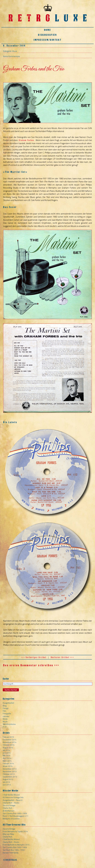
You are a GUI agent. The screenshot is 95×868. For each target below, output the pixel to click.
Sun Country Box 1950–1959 (15, 813)
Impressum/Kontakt (47, 40)
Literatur (6, 716)
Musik (15, 51)
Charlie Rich (7, 808)
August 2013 (8, 779)
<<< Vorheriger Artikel (34, 657)
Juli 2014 (6, 750)
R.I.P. (5, 727)
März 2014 (7, 761)
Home (47, 30)
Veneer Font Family (11, 853)
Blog (5, 706)
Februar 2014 (8, 763)
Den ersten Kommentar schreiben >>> (31, 665)
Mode (5, 719)
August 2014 (8, 748)
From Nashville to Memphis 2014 (16, 845)
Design (6, 708)
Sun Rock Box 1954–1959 (14, 850)
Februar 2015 (8, 737)
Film (4, 711)
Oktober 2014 (9, 745)
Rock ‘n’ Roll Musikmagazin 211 (16, 816)
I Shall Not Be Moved (11, 795)
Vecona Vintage (9, 805)
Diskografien (47, 35)
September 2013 (10, 777)
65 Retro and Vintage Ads (13, 797)
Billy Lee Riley (8, 834)
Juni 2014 (7, 753)
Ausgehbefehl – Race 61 (13, 800)
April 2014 (7, 758)
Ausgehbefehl (8, 703)
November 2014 (10, 742)
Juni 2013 (7, 785)
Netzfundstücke (9, 724)
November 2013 (10, 771)
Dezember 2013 (10, 769)
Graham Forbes (27, 140)
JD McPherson (9, 811)
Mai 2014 (7, 755)
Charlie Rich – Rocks (11, 803)
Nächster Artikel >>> (62, 657)
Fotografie (7, 713)
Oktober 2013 (9, 774)
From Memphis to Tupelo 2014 (15, 831)
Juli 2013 (6, 782)
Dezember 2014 (10, 740)
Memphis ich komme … (12, 819)
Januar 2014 (8, 766)
